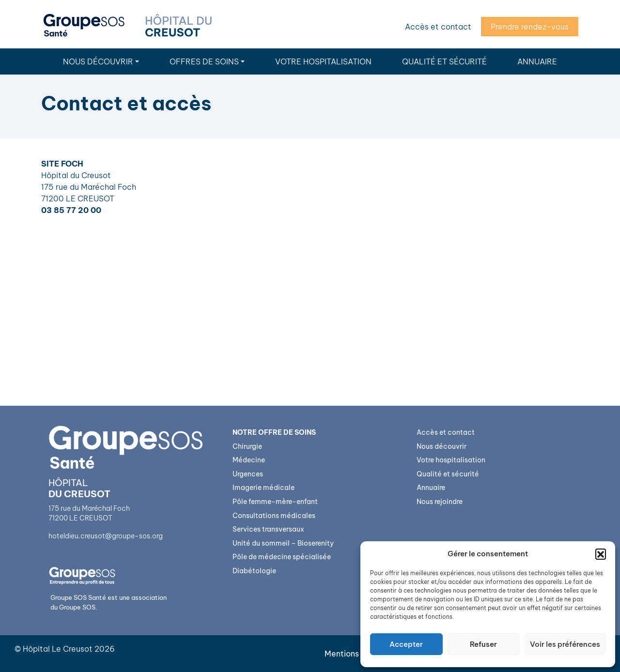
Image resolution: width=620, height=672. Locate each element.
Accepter (406, 644)
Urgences (248, 474)
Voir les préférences (565, 644)
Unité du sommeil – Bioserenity (283, 543)
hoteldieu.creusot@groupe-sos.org (106, 536)
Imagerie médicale (263, 488)
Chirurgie (247, 446)
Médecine (249, 460)
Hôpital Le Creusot (58, 649)
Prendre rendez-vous (530, 27)
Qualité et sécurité (444, 61)
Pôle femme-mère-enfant (275, 502)
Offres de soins (204, 61)
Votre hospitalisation (323, 61)
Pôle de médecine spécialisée (282, 557)
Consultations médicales (274, 516)
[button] (601, 554)
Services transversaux (268, 529)
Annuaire (537, 61)
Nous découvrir (98, 61)
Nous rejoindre (440, 502)
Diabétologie (254, 571)
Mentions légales (356, 654)
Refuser (483, 644)
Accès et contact (438, 27)
